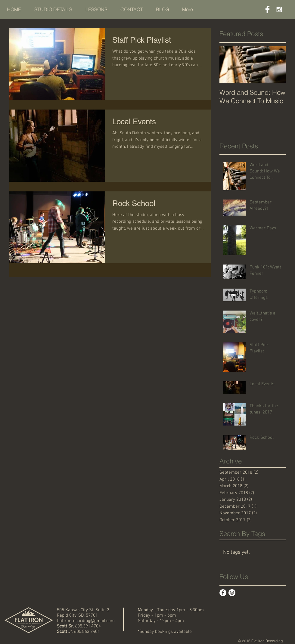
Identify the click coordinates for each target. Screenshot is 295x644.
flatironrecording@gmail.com (86, 621)
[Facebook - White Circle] (223, 593)
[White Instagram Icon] (279, 9)
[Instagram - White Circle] (232, 593)
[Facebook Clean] (267, 9)
